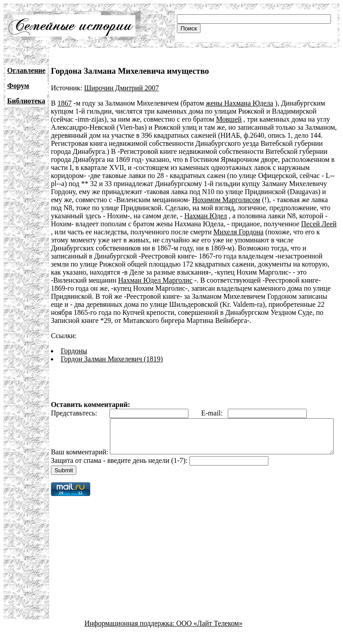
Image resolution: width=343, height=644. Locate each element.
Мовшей (229, 119)
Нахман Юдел (206, 216)
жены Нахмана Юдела (240, 103)
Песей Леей (319, 224)
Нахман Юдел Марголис (155, 280)
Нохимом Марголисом (226, 200)
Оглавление (26, 70)
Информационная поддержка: (130, 636)
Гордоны (74, 351)
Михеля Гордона (238, 232)
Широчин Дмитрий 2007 (121, 88)
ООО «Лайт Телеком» (209, 636)
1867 (65, 103)
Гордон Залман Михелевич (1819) (112, 359)
